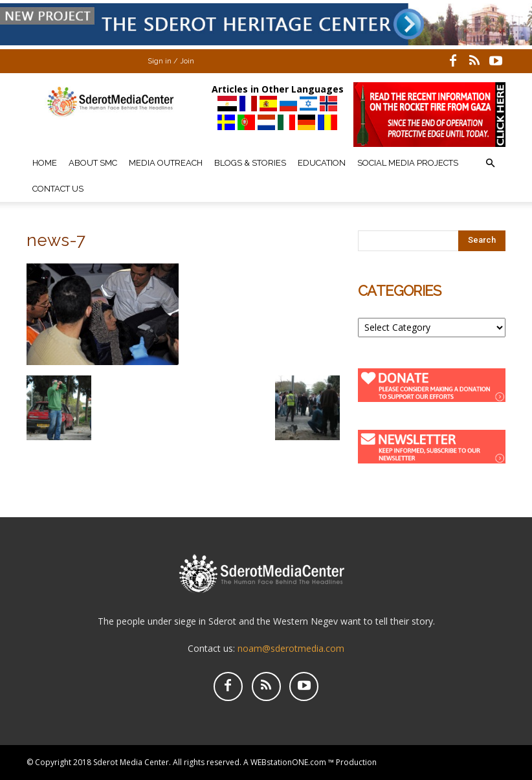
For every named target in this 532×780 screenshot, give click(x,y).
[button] (490, 163)
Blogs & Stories (250, 163)
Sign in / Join (171, 61)
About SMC (93, 163)
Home (45, 163)
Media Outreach (166, 163)
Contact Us (58, 189)
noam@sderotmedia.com (291, 648)
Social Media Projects (408, 163)
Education (322, 163)
